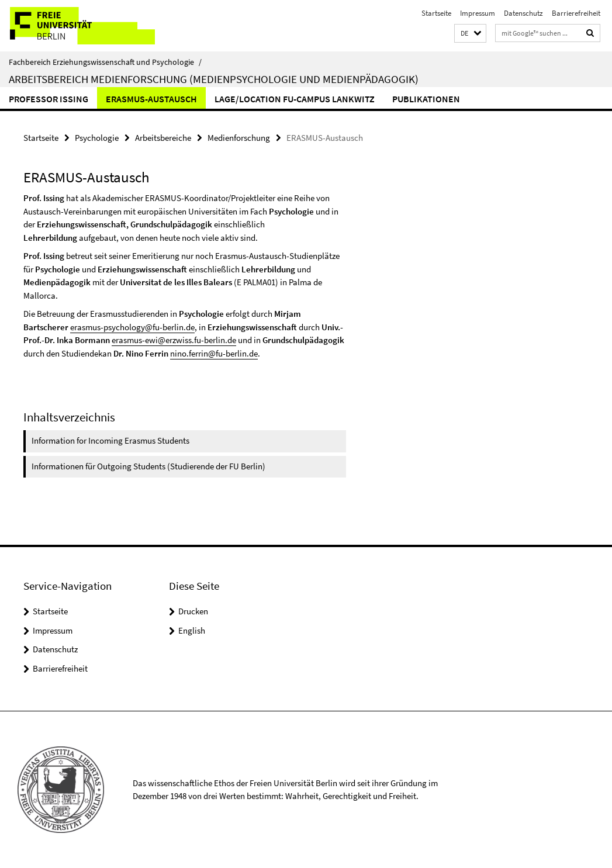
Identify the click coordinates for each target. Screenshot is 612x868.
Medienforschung (239, 138)
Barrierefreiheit (576, 13)
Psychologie (97, 138)
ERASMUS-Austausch (151, 99)
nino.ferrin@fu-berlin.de (214, 353)
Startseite (436, 13)
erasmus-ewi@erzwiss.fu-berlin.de (174, 340)
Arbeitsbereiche (163, 138)
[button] (470, 34)
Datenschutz (523, 13)
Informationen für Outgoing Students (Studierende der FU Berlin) (148, 466)
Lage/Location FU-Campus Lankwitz (295, 99)
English (192, 630)
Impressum (478, 13)
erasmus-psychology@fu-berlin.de (132, 327)
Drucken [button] (193, 611)
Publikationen (426, 99)
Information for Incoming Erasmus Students (110, 440)
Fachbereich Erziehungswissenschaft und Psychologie (105, 62)
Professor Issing (49, 99)
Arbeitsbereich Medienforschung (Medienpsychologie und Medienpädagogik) (214, 79)
